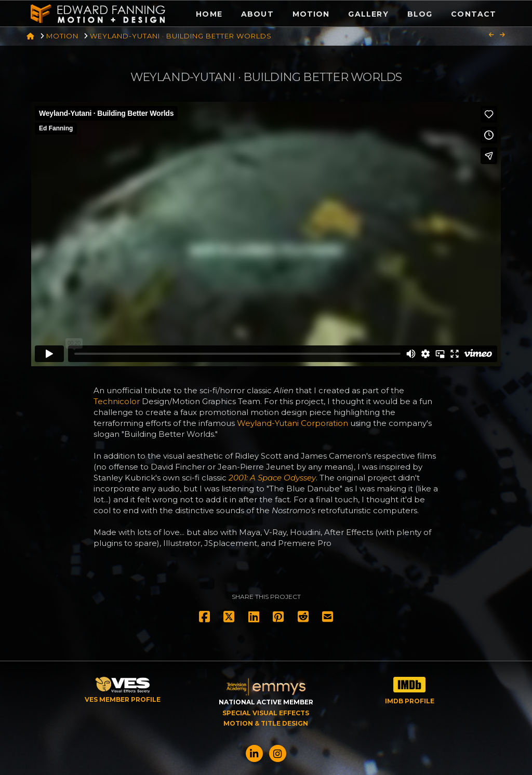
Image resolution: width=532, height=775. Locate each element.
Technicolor (117, 401)
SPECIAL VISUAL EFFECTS (266, 713)
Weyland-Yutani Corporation (292, 423)
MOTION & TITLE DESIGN (266, 723)
